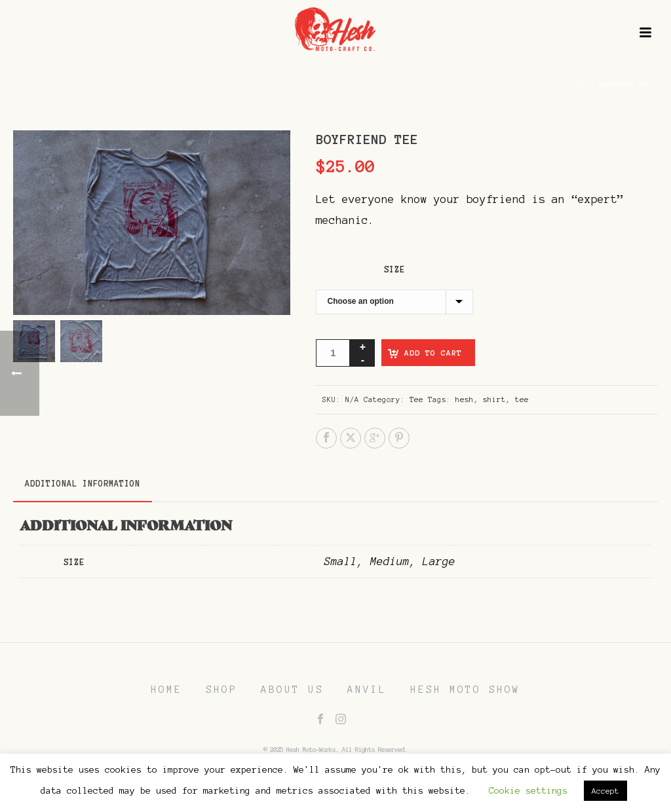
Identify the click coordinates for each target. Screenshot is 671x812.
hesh (465, 399)
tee (522, 399)
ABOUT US (292, 690)
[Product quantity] (333, 353)
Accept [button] (605, 791)
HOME (166, 690)
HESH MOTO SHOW (465, 690)
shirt (494, 399)
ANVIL (367, 690)
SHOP (221, 690)
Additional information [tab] (83, 484)
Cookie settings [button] (528, 791)
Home (556, 85)
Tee (581, 85)
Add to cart (433, 353)
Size (394, 270)
